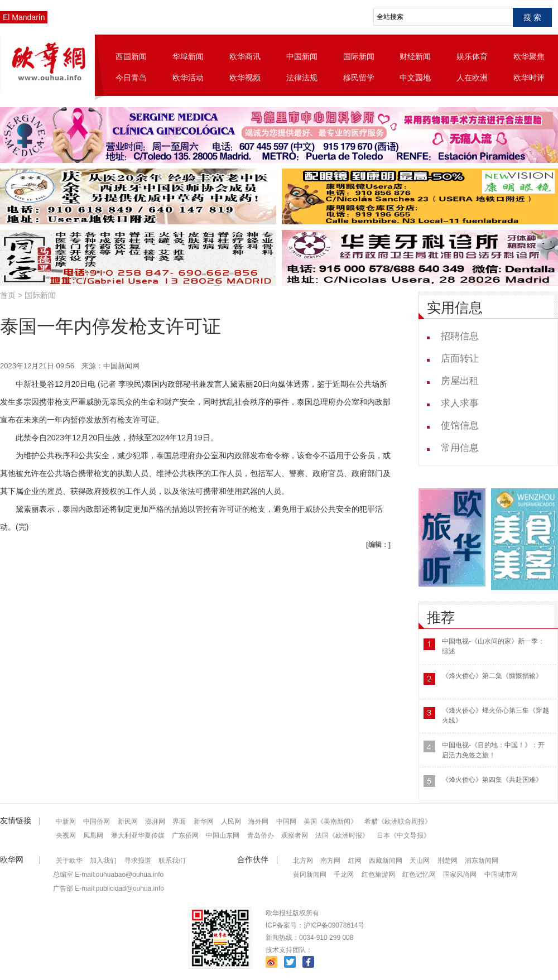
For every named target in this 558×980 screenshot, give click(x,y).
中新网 (66, 822)
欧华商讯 (245, 56)
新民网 (128, 822)
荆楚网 (448, 861)
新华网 (204, 822)
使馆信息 (460, 426)
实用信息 (455, 308)
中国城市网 (501, 875)
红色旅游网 (378, 875)
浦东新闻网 (482, 861)
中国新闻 (302, 56)
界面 (179, 822)
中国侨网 (97, 822)
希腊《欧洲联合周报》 (398, 822)
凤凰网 (93, 835)
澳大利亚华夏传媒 (138, 835)
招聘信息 (460, 336)
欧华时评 (529, 78)
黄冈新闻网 (310, 875)
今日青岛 (131, 78)
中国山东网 (223, 835)
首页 (8, 295)
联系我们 (172, 861)
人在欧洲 (472, 78)
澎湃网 (155, 822)
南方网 (330, 861)
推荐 (441, 618)
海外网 (258, 822)
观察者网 (295, 835)
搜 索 (532, 17)
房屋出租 (460, 381)
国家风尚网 (460, 875)
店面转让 (460, 359)
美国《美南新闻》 (330, 822)
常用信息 (460, 448)
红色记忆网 (419, 875)
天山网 (420, 861)
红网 (355, 861)
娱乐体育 (472, 56)
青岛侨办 (261, 835)
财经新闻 (415, 56)
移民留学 (359, 78)
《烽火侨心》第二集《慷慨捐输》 (492, 676)
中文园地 (415, 78)
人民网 (231, 822)
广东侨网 (185, 835)
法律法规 (302, 78)
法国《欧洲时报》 (342, 835)
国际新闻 (359, 56)
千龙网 (344, 875)
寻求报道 (138, 861)
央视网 (66, 835)
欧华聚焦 (529, 56)
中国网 (286, 822)
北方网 (303, 861)
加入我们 (103, 861)
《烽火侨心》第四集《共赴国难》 (492, 780)
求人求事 (460, 403)
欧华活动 (188, 78)
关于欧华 (69, 861)
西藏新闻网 (386, 861)
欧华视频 (245, 78)
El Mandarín (24, 17)
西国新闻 (131, 56)
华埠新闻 (188, 56)
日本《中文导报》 (403, 835)
